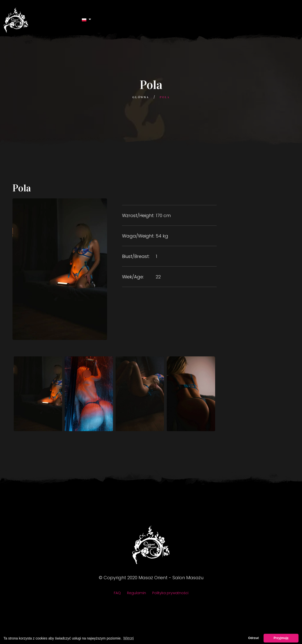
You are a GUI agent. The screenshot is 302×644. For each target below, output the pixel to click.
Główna (141, 97)
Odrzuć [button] (253, 638)
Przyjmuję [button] (281, 638)
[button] (87, 20)
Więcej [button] (129, 638)
